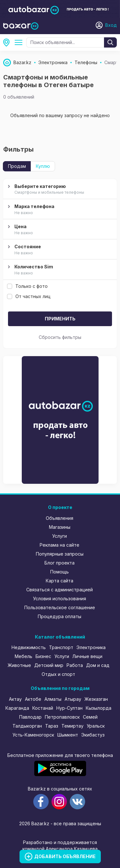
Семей (90, 717)
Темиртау (72, 726)
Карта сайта (60, 581)
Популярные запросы (60, 554)
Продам (17, 166)
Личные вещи (87, 656)
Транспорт (61, 647)
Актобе (33, 699)
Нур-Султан (69, 708)
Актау (15, 699)
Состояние (59, 250)
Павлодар (30, 717)
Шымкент (68, 735)
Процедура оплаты (60, 616)
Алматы (53, 699)
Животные (19, 665)
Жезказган (96, 699)
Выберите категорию (59, 190)
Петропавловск (62, 717)
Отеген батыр (8, 42)
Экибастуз (93, 735)
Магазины (60, 527)
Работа (75, 665)
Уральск (96, 726)
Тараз (52, 726)
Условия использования (60, 599)
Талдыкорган (27, 726)
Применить (60, 319)
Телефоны (20, 42)
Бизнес (43, 656)
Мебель (24, 656)
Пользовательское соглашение (60, 607)
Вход (111, 25)
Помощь (60, 572)
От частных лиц (29, 296)
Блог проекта (60, 563)
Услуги (60, 536)
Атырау (73, 699)
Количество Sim (59, 270)
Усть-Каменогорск (33, 735)
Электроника (91, 647)
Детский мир (49, 665)
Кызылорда (99, 708)
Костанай (43, 708)
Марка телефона (59, 210)
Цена (59, 230)
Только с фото (27, 286)
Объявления (60, 518)
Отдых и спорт (58, 674)
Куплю (43, 166)
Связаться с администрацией (60, 590)
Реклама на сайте (60, 545)
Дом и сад (98, 665)
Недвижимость (29, 647)
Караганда (17, 708)
